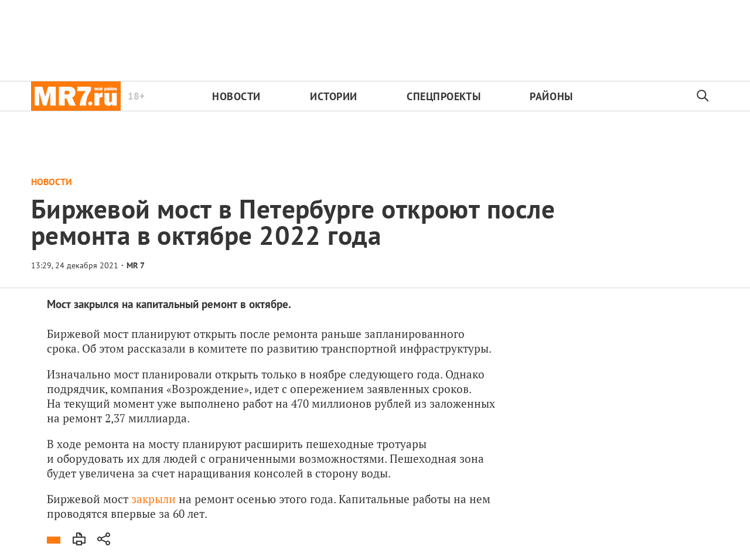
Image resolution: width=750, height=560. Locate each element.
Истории (334, 96)
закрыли (154, 499)
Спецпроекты (444, 96)
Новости (236, 96)
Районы (551, 96)
